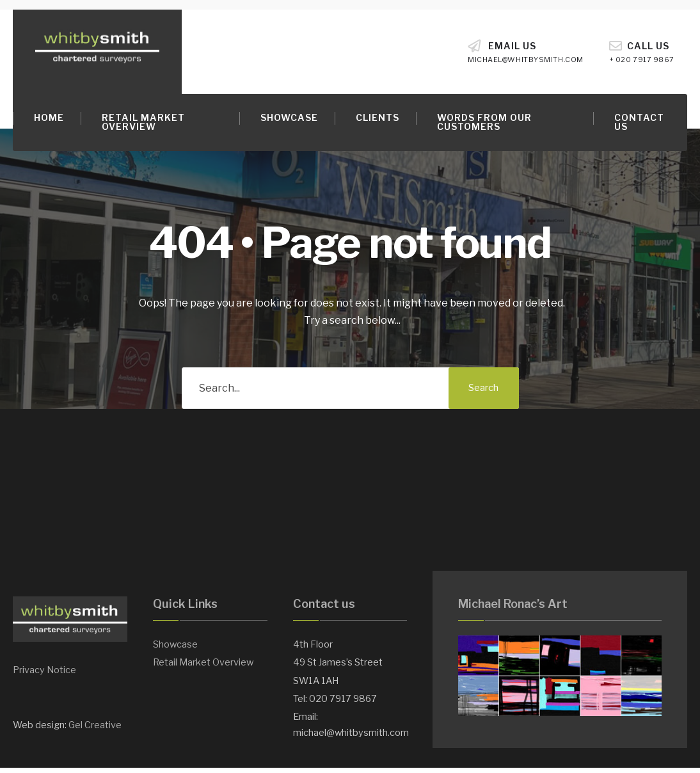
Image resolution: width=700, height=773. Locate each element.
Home (49, 117)
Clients (378, 117)
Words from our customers (484, 122)
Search (483, 388)
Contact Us (639, 122)
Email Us (526, 52)
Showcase (289, 117)
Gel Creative (95, 725)
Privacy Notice (44, 670)
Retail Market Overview (143, 122)
